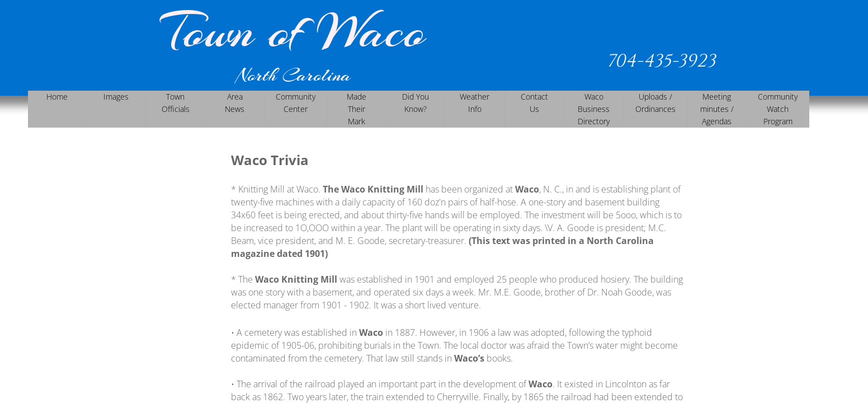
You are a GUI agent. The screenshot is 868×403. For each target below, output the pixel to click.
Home (57, 97)
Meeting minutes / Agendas (717, 109)
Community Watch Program (778, 109)
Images (116, 97)
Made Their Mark (357, 109)
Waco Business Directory (594, 109)
